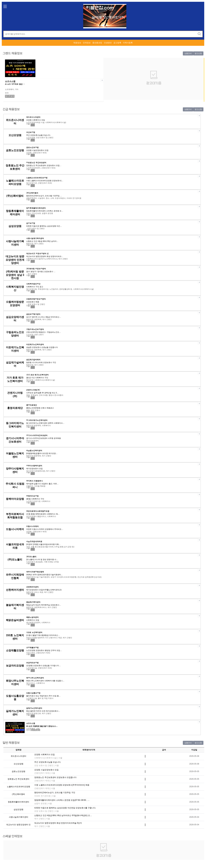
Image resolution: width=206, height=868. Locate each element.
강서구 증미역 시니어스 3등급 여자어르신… (44, 317)
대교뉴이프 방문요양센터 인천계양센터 (15, 260)
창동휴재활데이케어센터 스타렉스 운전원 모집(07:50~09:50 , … (62, 800)
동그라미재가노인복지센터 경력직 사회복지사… (45, 423)
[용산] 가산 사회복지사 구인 (37, 378)
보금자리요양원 (15, 666)
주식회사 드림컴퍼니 (35, 481)
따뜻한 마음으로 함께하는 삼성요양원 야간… (44, 226)
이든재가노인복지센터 (35, 344)
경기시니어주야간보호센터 (37, 435)
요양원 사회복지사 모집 (36, 120)
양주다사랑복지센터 (34, 466)
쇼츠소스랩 (10, 81)
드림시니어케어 (15, 529)
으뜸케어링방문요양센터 (36, 299)
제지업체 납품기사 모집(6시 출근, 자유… (42, 484)
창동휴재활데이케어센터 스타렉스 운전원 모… (45, 211)
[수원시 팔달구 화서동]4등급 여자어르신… (43, 635)
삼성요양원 (15, 226)
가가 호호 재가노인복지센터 (37, 375)
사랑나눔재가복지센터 (35, 238)
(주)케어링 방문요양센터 (36, 269)
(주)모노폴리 (15, 560)
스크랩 (102, 80)
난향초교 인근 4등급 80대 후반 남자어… (42, 241)
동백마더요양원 (15, 499)
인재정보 (87, 43)
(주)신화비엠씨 (15, 196)
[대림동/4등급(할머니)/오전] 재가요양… (42, 453)
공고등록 (117, 43)
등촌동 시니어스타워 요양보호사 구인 (41, 362)
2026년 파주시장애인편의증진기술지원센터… (44, 575)
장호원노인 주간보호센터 (36, 163)
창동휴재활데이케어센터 (36, 208)
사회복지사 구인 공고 (35, 287)
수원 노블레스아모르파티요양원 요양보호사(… (45, 181)
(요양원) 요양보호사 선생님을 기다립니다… (44, 666)
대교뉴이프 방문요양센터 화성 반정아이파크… (45, 256)
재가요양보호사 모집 (34, 469)
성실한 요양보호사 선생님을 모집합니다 (42, 347)
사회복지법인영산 (33, 284)
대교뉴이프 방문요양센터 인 (37, 254)
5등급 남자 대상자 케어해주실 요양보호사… (44, 605)
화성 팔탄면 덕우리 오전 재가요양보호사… (43, 711)
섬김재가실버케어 (33, 360)
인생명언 (108, 43)
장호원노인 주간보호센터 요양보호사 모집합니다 (55, 777)
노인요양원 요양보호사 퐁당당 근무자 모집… (44, 650)
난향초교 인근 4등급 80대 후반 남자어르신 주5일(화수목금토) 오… (63, 815)
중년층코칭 (97, 43)
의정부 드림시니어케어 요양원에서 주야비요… (45, 529)
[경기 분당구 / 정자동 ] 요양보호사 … (41, 271)
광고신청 (198, 53)
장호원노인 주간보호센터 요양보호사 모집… (44, 165)
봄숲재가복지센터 (33, 602)
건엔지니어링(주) (33, 390)
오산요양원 (15, 135)
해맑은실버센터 (15, 620)
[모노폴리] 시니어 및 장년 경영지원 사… (42, 559)
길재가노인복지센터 (34, 708)
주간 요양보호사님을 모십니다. (38, 135)
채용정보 (77, 43)
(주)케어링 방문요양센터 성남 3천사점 (15, 275)
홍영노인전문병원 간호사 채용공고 (40, 408)
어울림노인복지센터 (34, 451)
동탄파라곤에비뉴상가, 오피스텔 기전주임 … (44, 196)
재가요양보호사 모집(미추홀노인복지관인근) (44, 590)
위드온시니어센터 (33, 117)
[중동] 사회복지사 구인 (35, 499)
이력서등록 (128, 43)
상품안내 (188, 53)
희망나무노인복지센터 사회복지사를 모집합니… (45, 681)
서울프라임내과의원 (34, 541)
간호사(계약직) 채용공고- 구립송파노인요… (44, 332)
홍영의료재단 (15, 408)
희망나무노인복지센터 (35, 678)
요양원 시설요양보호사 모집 (37, 150)
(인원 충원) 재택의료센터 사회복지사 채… (43, 514)
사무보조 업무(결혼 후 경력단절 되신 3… (42, 393)
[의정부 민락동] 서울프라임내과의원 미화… (43, 544)
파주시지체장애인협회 (35, 572)
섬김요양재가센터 (33, 314)
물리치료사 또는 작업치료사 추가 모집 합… (43, 696)
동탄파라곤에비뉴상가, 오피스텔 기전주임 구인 (55, 793)
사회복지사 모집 (33, 620)
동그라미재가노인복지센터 (37, 420)
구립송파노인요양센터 (35, 329)
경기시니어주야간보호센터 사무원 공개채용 (44, 438)
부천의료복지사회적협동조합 (38, 511)
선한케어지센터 (15, 590)
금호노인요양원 (15, 150)
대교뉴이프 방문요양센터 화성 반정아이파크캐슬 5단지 (58, 823)
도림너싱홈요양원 (33, 693)
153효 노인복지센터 (34, 632)
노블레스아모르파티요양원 (37, 178)
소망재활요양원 (15, 650)
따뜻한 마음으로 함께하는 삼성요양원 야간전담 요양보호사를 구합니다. (65, 808)
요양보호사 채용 (33, 302)
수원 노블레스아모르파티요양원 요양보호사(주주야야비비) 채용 (62, 785)
